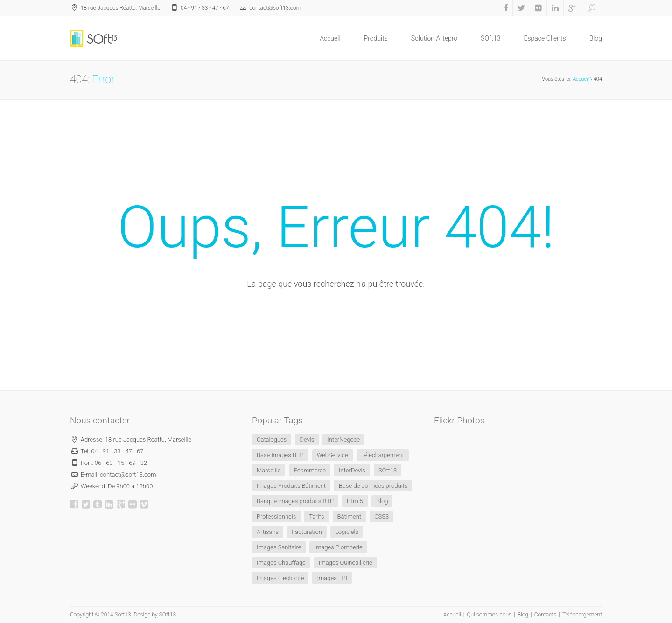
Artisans (268, 532)
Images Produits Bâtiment (291, 486)
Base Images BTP (280, 455)
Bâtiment (350, 516)
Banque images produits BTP (295, 501)
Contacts (546, 615)
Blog (596, 38)
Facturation (307, 532)
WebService (332, 455)
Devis (307, 440)
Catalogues (272, 440)
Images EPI (332, 578)
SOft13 (490, 38)
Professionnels (276, 516)
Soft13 (123, 615)
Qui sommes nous (489, 615)
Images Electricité (280, 578)
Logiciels (347, 532)
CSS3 (381, 516)
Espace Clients (545, 38)
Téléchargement (383, 455)
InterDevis (352, 470)
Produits (376, 38)
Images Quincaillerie (346, 563)
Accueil (330, 38)
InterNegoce (343, 440)
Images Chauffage (281, 563)
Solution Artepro (434, 38)
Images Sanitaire (279, 547)
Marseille (269, 470)
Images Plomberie (338, 547)
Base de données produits (373, 486)
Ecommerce (310, 470)
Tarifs (316, 516)
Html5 (355, 501)
